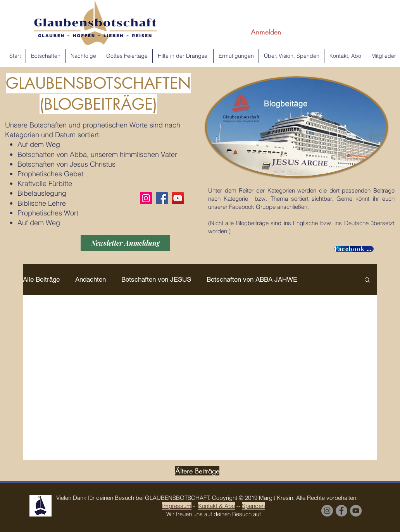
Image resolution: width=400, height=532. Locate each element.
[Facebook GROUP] (354, 249)
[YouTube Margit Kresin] (356, 511)
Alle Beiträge (41, 279)
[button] (367, 280)
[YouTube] (178, 198)
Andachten (91, 279)
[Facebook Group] (341, 511)
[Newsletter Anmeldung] (125, 243)
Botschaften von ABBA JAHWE (252, 279)
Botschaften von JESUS (156, 279)
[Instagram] (146, 198)
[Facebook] (162, 198)
